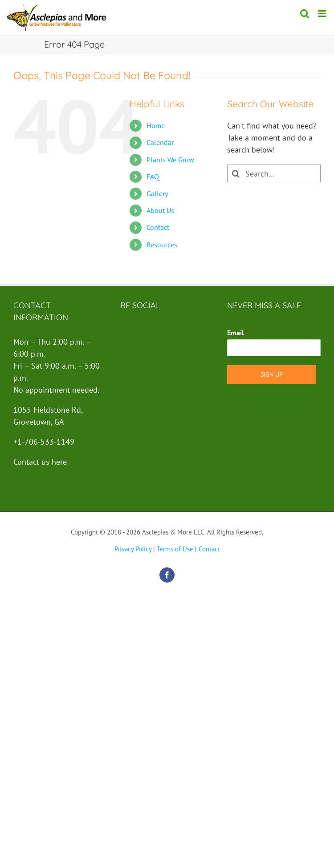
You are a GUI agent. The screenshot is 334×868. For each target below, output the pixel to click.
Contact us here (40, 462)
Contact (158, 227)
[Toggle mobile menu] (323, 14)
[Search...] (274, 173)
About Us (160, 210)
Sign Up (272, 374)
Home (156, 125)
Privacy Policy (133, 549)
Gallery (157, 193)
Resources (162, 245)
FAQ (153, 177)
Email (238, 333)
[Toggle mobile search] (305, 14)
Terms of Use (175, 549)
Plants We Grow (170, 160)
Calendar (160, 142)
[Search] (236, 173)
